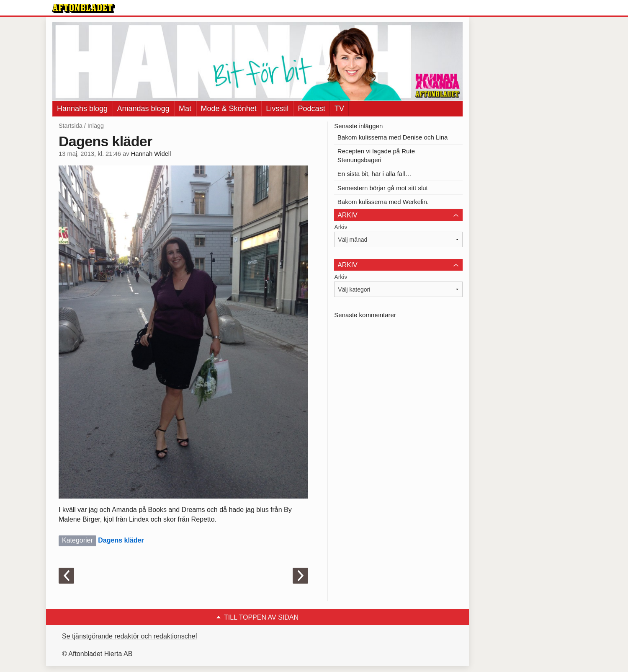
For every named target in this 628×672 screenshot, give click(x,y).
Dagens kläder (121, 540)
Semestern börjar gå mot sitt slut (383, 188)
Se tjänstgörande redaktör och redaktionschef (130, 636)
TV (339, 109)
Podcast (312, 109)
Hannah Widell (151, 154)
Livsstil (277, 109)
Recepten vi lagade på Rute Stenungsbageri (376, 155)
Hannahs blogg (82, 109)
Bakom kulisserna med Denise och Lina (392, 137)
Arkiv (341, 227)
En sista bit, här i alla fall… (374, 174)
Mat (185, 109)
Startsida (71, 126)
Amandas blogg (143, 109)
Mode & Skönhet (229, 109)
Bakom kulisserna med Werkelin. (383, 202)
